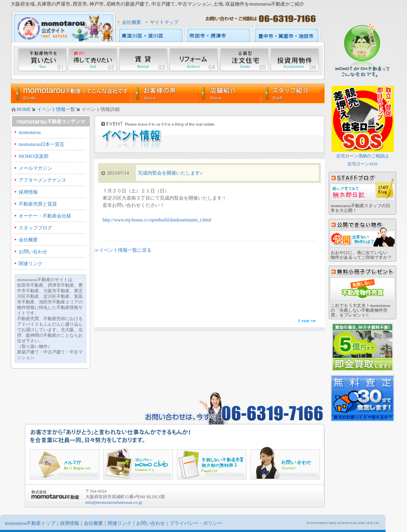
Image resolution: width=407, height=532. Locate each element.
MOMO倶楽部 (34, 156)
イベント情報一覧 (56, 109)
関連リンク (31, 264)
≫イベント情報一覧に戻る (123, 250)
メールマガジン (35, 168)
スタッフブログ (35, 228)
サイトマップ (164, 22)
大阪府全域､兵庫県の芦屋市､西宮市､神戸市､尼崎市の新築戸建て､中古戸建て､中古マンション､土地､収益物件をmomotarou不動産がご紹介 (158, 4)
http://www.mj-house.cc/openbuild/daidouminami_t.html (157, 220)
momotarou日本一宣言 (42, 144)
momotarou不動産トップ (30, 523)
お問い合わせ (33, 252)
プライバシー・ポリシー (196, 523)
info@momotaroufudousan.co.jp (114, 502)
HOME (24, 109)
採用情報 (28, 192)
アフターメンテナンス (43, 180)
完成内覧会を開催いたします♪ (170, 173)
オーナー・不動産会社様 (45, 216)
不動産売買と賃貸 (38, 204)
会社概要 (132, 22)
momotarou (30, 132)
